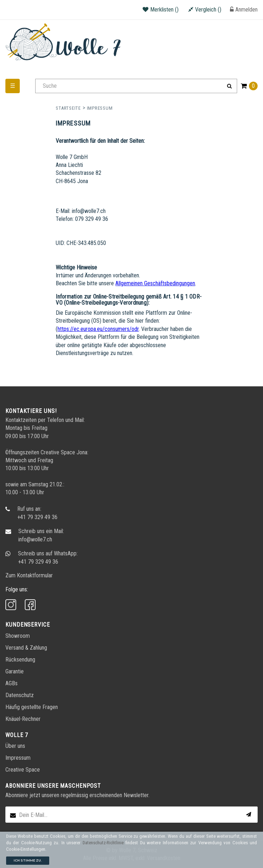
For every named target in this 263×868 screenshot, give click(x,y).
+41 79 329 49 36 (37, 517)
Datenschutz (20, 695)
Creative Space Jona (64, 452)
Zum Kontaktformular (29, 575)
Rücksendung (20, 660)
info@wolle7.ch (35, 539)
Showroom (18, 636)
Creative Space (23, 770)
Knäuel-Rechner (23, 719)
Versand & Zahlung (26, 648)
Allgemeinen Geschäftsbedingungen (155, 283)
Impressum (18, 758)
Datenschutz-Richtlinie (103, 843)
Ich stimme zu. (28, 860)
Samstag (38, 484)
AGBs (11, 683)
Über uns (15, 746)
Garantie (15, 671)
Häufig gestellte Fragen (32, 707)
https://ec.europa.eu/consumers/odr (98, 329)
